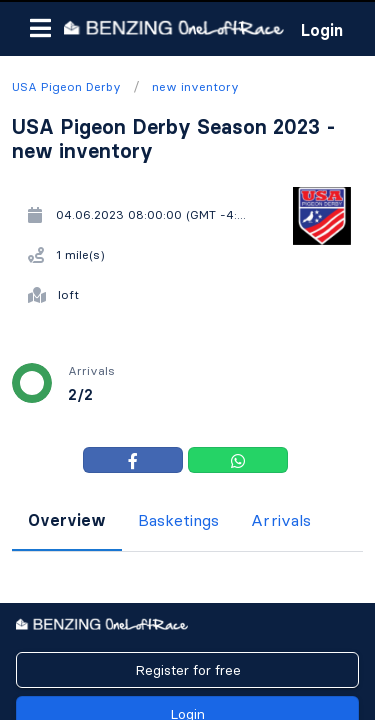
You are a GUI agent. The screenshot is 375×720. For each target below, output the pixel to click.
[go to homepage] (174, 27)
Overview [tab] (67, 520)
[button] (40, 28)
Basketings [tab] (178, 520)
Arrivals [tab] (281, 520)
